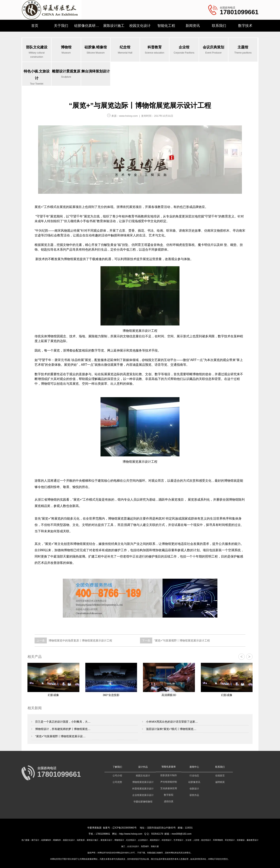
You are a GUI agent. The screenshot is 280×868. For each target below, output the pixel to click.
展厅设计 (35, 840)
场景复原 (81, 840)
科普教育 (155, 50)
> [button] (249, 657)
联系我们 (219, 26)
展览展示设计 (106, 840)
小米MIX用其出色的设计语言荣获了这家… (171, 722)
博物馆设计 (119, 840)
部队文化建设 (37, 52)
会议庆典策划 (214, 50)
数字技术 (245, 26)
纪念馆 (125, 50)
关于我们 (61, 26)
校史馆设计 (206, 840)
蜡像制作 (57, 840)
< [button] (241, 657)
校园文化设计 (140, 26)
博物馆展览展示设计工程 (140, 331)
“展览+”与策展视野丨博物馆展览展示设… (60, 736)
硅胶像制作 (46, 840)
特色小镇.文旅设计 (37, 78)
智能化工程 (166, 26)
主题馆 (243, 50)
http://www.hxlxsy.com (131, 834)
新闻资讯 (193, 26)
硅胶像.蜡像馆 (96, 50)
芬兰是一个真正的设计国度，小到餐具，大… (62, 722)
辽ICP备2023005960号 (124, 828)
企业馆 (184, 50)
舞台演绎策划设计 (96, 71)
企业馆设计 (143, 840)
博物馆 (66, 50)
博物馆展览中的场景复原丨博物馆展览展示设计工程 (80, 640)
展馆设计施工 (93, 840)
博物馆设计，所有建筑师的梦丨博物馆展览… (62, 729)
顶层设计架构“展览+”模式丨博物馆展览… (171, 729)
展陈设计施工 (114, 26)
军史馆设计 (230, 840)
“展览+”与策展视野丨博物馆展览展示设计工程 (182, 640)
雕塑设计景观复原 (66, 74)
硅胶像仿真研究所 (87, 26)
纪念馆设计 (131, 840)
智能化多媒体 (169, 767)
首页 (35, 26)
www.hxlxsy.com (128, 116)
